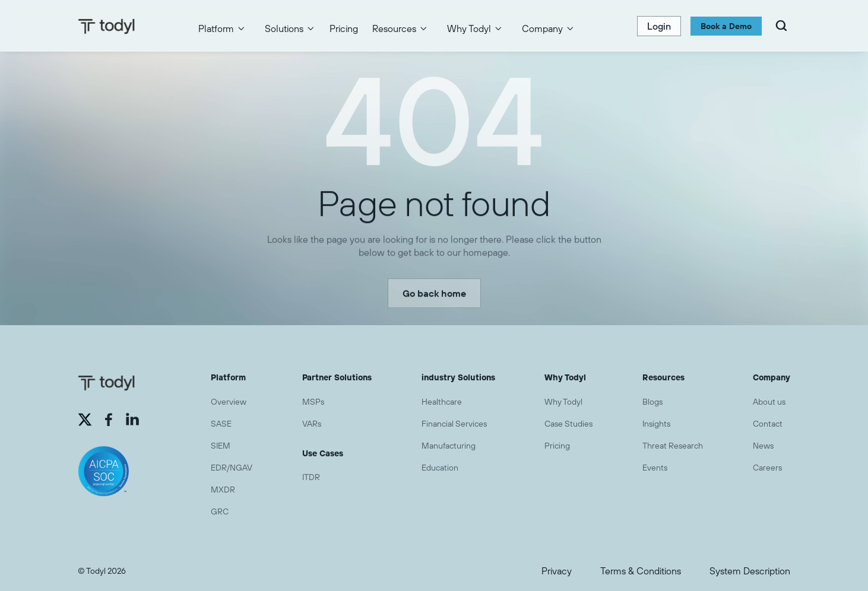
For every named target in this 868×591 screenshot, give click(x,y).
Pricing (344, 28)
